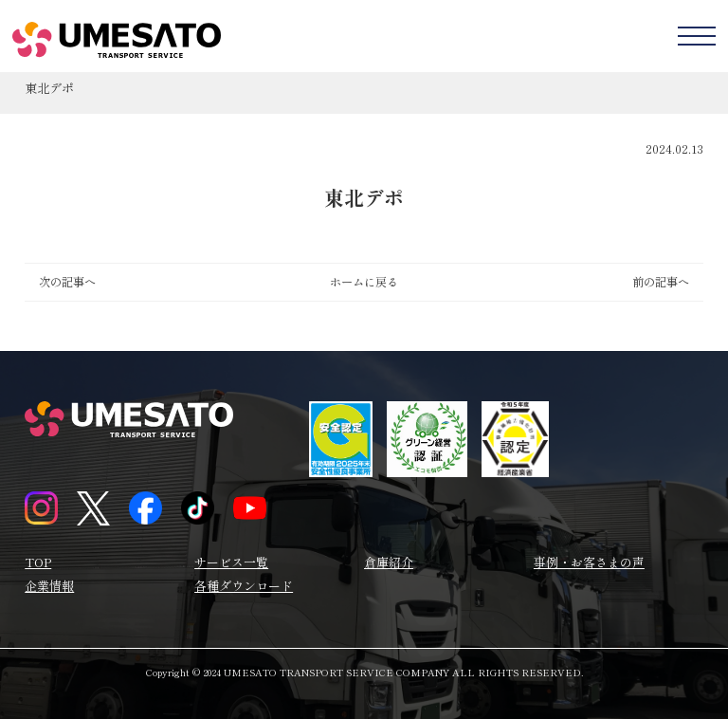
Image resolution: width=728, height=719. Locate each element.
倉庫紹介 (389, 562)
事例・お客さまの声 (589, 562)
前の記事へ (661, 282)
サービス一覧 (231, 562)
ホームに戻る (364, 282)
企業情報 (49, 586)
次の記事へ (67, 282)
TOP (38, 562)
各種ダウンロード (244, 586)
